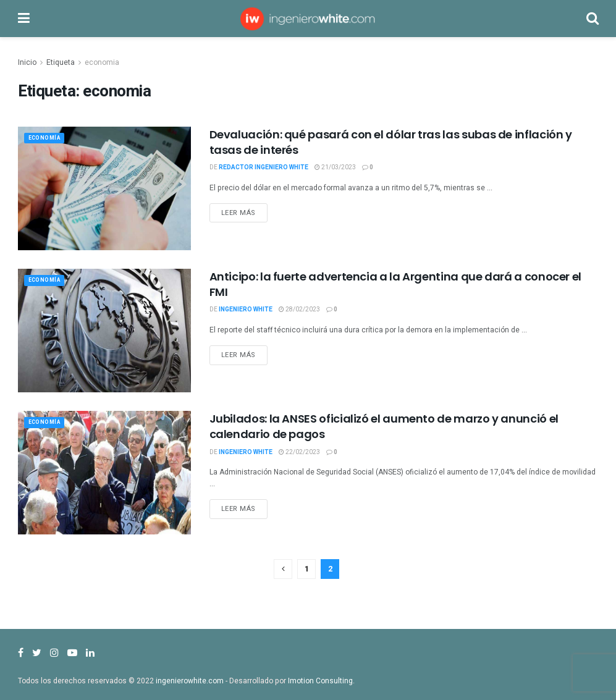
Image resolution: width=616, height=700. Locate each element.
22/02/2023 (299, 452)
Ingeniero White (246, 310)
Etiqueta (61, 62)
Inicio (27, 62)
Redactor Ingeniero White (264, 167)
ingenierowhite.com (190, 681)
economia (102, 62)
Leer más (238, 213)
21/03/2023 (335, 167)
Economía (48, 139)
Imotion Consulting (320, 681)
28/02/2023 (299, 310)
